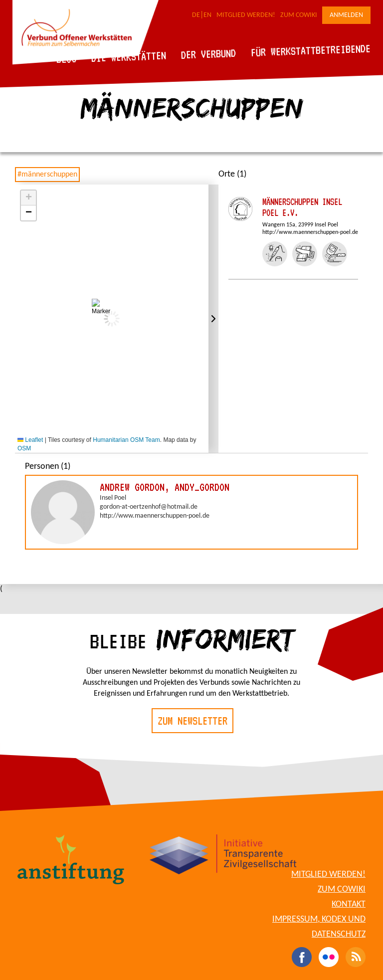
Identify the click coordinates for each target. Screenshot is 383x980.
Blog (67, 59)
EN (207, 15)
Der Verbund (209, 54)
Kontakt (349, 904)
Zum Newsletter (192, 721)
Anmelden (346, 15)
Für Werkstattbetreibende (310, 50)
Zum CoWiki (299, 15)
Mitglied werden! (246, 15)
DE (196, 15)
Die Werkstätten (129, 57)
